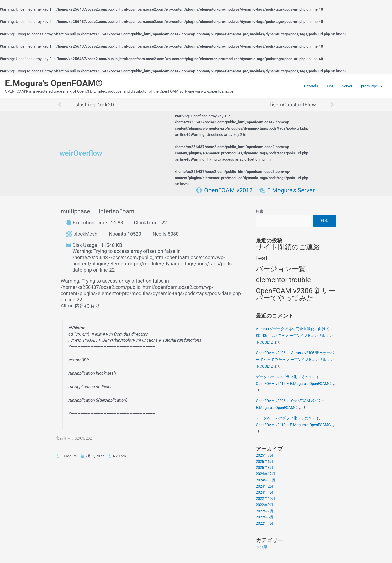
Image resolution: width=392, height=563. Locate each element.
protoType (372, 86)
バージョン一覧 (281, 269)
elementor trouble (283, 280)
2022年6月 (265, 517)
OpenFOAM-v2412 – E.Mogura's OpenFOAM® (294, 384)
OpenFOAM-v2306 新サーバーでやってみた (296, 295)
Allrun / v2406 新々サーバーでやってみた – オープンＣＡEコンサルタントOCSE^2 (295, 360)
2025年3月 (265, 468)
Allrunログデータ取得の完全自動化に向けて (293, 329)
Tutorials (315, 86)
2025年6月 (265, 462)
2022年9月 (265, 505)
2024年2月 (265, 486)
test (262, 258)
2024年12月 (266, 474)
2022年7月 (265, 511)
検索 (260, 211)
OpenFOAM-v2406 (271, 353)
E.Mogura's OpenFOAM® (54, 83)
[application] (381, 86)
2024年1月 (265, 493)
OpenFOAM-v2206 (271, 401)
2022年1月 (265, 524)
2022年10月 (266, 499)
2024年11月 (266, 480)
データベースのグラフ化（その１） (286, 377)
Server (349, 86)
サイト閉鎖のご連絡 (288, 247)
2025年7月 (265, 456)
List (333, 86)
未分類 (262, 547)
